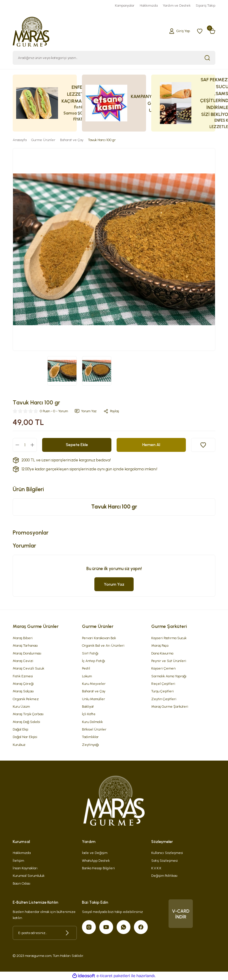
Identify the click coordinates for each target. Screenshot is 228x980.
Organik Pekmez (26, 699)
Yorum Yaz (114, 584)
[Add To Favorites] (203, 445)
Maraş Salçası (23, 691)
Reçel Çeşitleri (163, 684)
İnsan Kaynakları (25, 868)
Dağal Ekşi (20, 729)
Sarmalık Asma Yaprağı (169, 676)
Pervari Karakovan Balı (99, 638)
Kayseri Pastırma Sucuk (169, 638)
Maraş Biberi (23, 638)
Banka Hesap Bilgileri (98, 868)
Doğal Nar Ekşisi (25, 737)
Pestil (86, 668)
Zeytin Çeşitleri (164, 699)
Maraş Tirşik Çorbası (28, 714)
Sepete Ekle (77, 445)
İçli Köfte (89, 714)
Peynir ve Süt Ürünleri (169, 661)
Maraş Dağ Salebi (26, 722)
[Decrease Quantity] (17, 445)
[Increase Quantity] (32, 445)
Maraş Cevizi (23, 661)
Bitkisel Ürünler (94, 729)
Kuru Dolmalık (92, 722)
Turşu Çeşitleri (162, 691)
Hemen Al (151, 445)
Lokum (87, 676)
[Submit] (67, 933)
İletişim (18, 860)
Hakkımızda (22, 853)
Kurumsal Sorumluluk (29, 875)
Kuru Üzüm (21, 706)
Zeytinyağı (90, 745)
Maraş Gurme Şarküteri (170, 706)
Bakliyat (88, 706)
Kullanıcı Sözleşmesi (167, 853)
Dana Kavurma (162, 653)
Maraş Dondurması (27, 653)
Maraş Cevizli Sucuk (28, 668)
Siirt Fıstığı (90, 653)
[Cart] (212, 31)
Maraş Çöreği (23, 684)
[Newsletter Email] (45, 933)
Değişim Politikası (164, 875)
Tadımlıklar (90, 737)
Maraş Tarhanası (25, 645)
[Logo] (31, 31)
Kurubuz (19, 745)
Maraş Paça (160, 645)
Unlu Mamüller (94, 699)
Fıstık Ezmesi (23, 676)
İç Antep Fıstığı (94, 661)
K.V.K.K (156, 868)
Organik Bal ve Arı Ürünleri (103, 645)
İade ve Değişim (95, 853)
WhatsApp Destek (96, 860)
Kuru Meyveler (94, 684)
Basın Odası (22, 883)
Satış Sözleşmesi (165, 860)
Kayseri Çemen (163, 668)
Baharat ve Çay (94, 691)
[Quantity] (25, 445)
